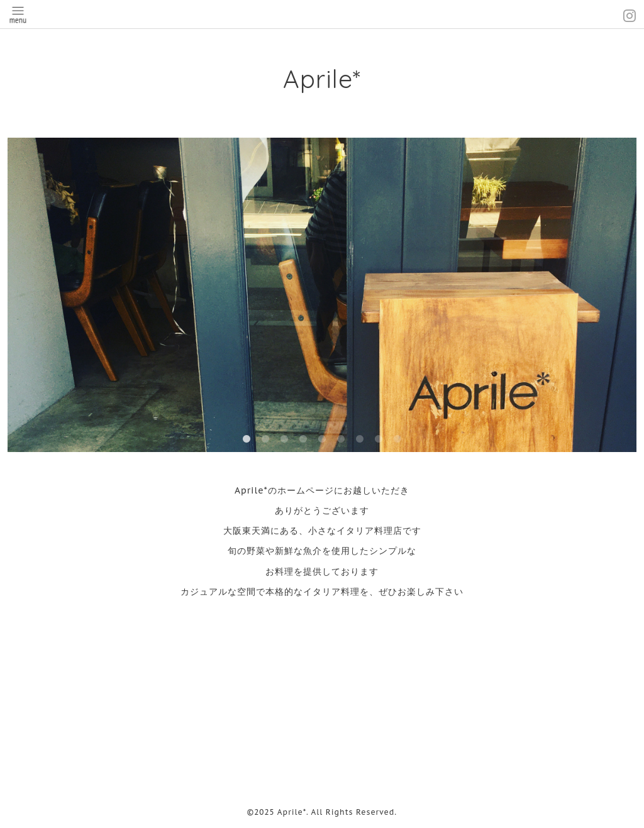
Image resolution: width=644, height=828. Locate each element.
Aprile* (322, 79)
